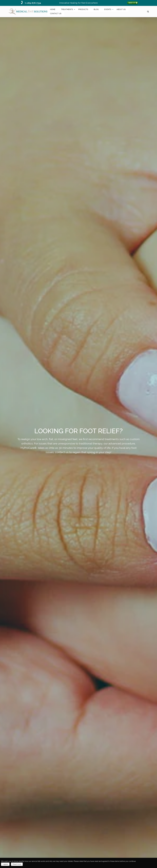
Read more (17, 864)
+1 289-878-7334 (33, 3)
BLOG (96, 9)
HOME (53, 9)
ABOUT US (121, 9)
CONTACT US (56, 14)
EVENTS (108, 9)
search (148, 12)
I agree (5, 864)
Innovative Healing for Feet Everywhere (78, 3)
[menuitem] (53, 9)
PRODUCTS (83, 9)
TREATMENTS (67, 9)
